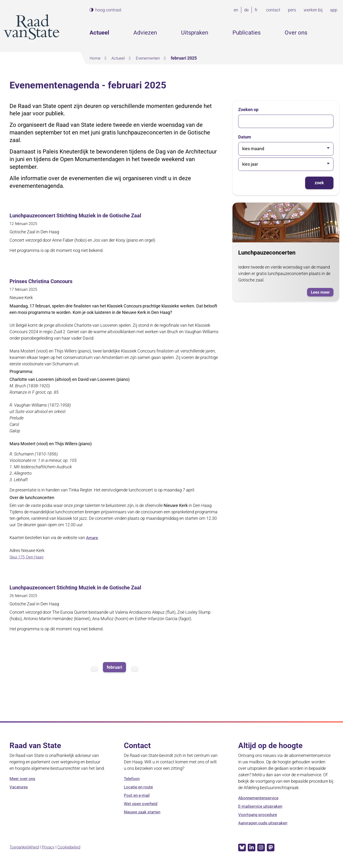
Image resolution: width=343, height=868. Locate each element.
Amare (92, 537)
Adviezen (145, 33)
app (334, 10)
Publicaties (247, 33)
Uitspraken (195, 33)
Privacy (50, 846)
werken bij (313, 10)
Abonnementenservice (260, 798)
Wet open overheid (142, 803)
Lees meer (321, 293)
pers (292, 10)
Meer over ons (23, 778)
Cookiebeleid (72, 846)
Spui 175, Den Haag (28, 556)
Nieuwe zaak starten (143, 812)
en (237, 10)
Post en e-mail (137, 795)
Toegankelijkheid (25, 846)
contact (273, 10)
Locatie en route (139, 787)
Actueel (99, 33)
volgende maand (135, 668)
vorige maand (94, 668)
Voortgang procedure (258, 814)
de (247, 10)
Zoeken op (248, 109)
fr (257, 10)
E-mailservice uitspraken (261, 806)
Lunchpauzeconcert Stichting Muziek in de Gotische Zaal (82, 215)
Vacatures (19, 787)
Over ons (296, 33)
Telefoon (132, 778)
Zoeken (335, 33)
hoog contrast (108, 10)
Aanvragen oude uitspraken (264, 823)
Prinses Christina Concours (44, 281)
